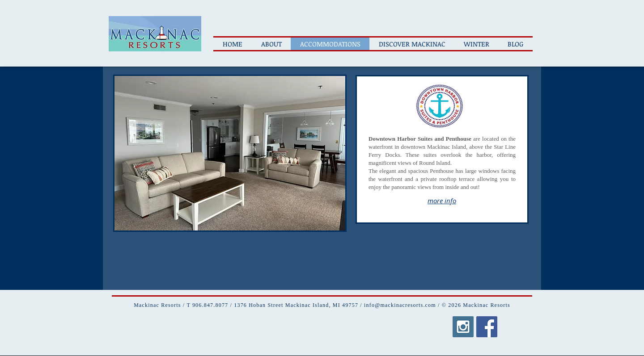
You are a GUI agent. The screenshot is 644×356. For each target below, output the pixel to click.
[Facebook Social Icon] (487, 327)
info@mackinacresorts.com (400, 305)
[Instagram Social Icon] (463, 327)
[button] (230, 153)
